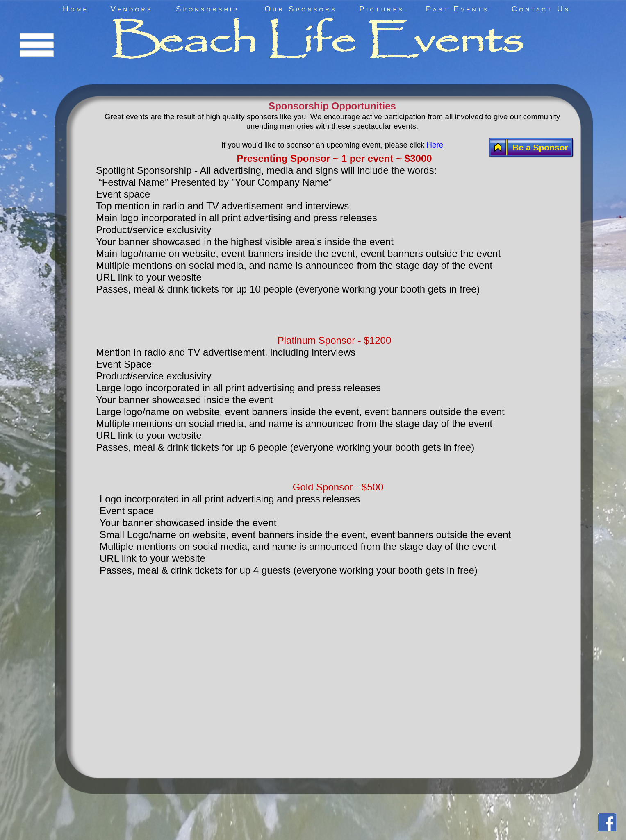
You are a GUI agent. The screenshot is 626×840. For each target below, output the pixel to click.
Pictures (382, 9)
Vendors (131, 9)
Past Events (458, 9)
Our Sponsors (301, 9)
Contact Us (541, 9)
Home (76, 9)
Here (435, 145)
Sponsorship (207, 9)
